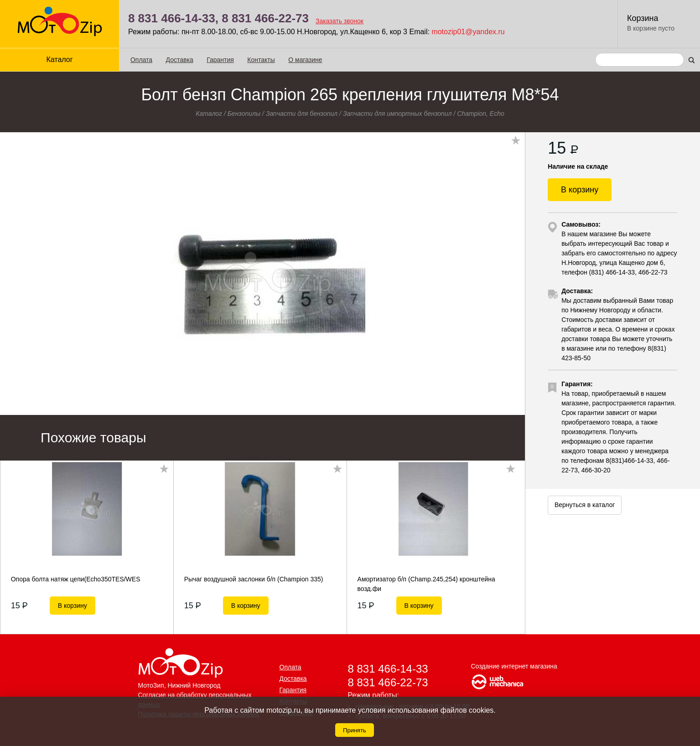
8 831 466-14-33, (173, 18)
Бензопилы (244, 114)
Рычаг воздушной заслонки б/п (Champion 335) (254, 579)
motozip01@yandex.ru (468, 32)
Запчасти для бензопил (302, 114)
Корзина (643, 18)
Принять (355, 730)
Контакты (261, 60)
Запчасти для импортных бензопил (397, 114)
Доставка (180, 60)
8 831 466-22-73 (265, 18)
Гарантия (220, 60)
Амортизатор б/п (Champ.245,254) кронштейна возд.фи (426, 584)
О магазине (305, 60)
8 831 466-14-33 (388, 669)
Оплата (141, 60)
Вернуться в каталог (585, 505)
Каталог (59, 60)
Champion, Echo (481, 114)
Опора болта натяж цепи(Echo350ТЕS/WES (76, 579)
